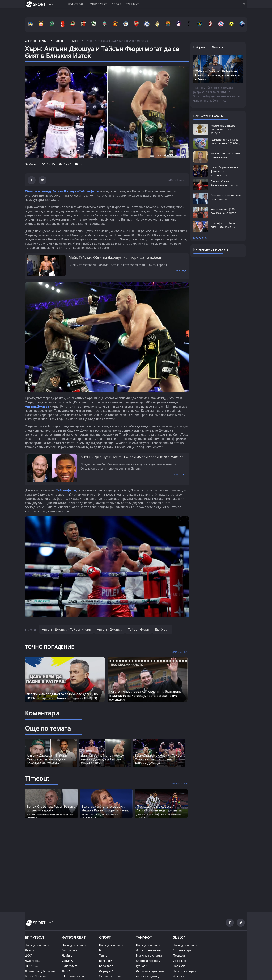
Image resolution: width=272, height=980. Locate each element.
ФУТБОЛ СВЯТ (74, 937)
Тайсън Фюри (66, 490)
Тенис (103, 956)
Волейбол (106, 961)
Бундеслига (70, 966)
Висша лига (70, 950)
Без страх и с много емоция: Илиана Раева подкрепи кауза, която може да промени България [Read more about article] (105, 812)
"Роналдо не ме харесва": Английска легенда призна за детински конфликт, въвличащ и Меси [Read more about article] (160, 812)
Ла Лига (67, 956)
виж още (181, 270)
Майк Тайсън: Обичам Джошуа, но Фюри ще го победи (116, 257)
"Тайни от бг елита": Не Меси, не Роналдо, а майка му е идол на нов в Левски (217, 75)
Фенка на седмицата (150, 971)
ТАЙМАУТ (144, 937)
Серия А (67, 961)
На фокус (179, 976)
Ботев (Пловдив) (36, 976)
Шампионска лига (74, 976)
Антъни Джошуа (37, 406)
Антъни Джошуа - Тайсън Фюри (67, 629)
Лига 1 (66, 971)
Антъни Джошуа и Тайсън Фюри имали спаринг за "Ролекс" (132, 457)
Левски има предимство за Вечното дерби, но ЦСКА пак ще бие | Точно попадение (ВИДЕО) (62, 696)
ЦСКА (29, 956)
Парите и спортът (185, 971)
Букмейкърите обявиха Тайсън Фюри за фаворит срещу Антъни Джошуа (159, 759)
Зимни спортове (110, 976)
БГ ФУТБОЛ (75, 4)
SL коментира (182, 950)
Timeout (37, 778)
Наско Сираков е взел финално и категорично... (224, 171)
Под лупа (179, 966)
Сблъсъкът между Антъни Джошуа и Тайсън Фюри (62, 191)
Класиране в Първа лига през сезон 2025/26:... (223, 129)
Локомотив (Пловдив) (40, 971)
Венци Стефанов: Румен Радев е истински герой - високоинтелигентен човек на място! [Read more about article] (51, 812)
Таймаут (133, 4)
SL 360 (179, 937)
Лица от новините (148, 950)
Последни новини (37, 945)
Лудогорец (32, 961)
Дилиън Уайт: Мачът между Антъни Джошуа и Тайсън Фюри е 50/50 (102, 759)
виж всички (200, 238)
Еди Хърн (162, 629)
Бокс (102, 950)
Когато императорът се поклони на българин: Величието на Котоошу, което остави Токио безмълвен (145, 696)
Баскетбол (106, 966)
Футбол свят (97, 4)
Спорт (116, 4)
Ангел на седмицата (150, 976)
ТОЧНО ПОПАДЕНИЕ (49, 647)
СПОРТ (105, 937)
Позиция (179, 956)
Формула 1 (106, 971)
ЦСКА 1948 (32, 966)
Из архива (180, 961)
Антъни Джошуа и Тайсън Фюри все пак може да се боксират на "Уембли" (47, 759)
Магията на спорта (149, 956)
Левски (30, 950)
